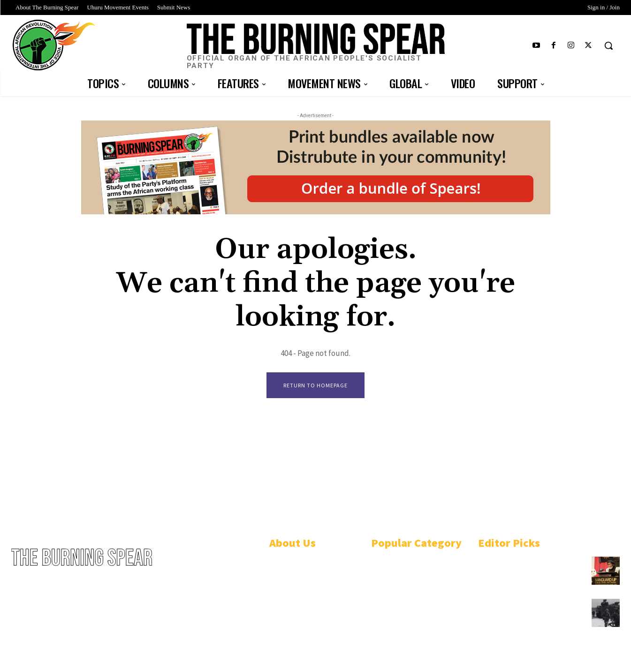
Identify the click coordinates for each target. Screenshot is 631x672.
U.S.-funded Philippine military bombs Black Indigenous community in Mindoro (529, 612)
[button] (608, 45)
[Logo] (315, 47)
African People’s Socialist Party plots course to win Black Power (530, 566)
